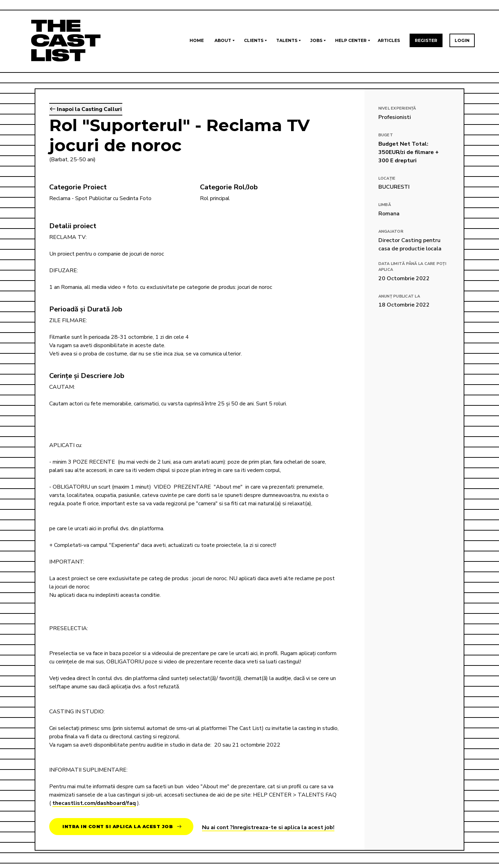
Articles (389, 40)
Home (197, 40)
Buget (386, 135)
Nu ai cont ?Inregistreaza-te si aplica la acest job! (268, 827)
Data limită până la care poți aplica (412, 267)
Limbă (385, 205)
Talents (287, 40)
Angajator (391, 231)
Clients (254, 40)
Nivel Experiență (397, 108)
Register (426, 40)
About (223, 40)
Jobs (316, 40)
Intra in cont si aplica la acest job (122, 827)
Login (462, 40)
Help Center (351, 40)
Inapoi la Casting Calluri (86, 109)
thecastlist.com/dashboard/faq (94, 803)
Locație (387, 178)
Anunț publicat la (399, 296)
